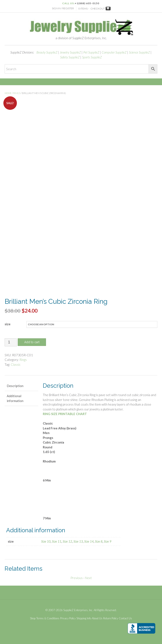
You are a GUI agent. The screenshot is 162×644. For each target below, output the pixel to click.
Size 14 (89, 540)
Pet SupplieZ (91, 52)
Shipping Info (84, 617)
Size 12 (67, 540)
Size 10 (46, 540)
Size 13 (78, 540)
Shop (33, 617)
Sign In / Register (63, 8)
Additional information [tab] (15, 397)
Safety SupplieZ (70, 57)
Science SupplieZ (139, 52)
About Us (97, 617)
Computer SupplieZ (114, 52)
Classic (16, 363)
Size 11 (57, 540)
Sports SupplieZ (92, 57)
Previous (77, 577)
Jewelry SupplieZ (70, 52)
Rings (17, 93)
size (8, 323)
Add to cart (32, 341)
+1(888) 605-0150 (87, 3)
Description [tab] (15, 385)
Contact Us (125, 617)
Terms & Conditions (48, 617)
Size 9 (108, 540)
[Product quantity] (11, 341)
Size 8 (99, 540)
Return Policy (111, 617)
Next (88, 577)
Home (8, 93)
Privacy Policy (68, 617)
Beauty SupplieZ (47, 52)
